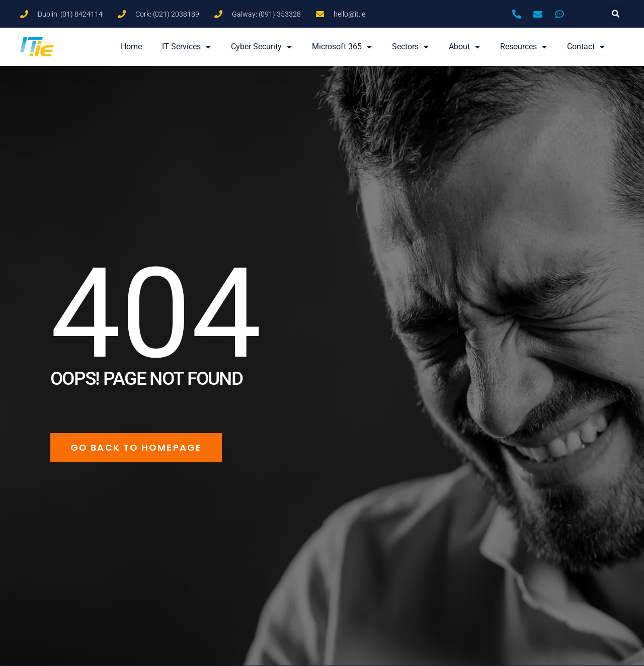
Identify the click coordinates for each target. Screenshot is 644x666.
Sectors (410, 47)
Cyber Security (261, 47)
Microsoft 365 (342, 47)
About (464, 47)
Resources (524, 47)
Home (131, 47)
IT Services (186, 47)
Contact (586, 47)
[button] (616, 14)
